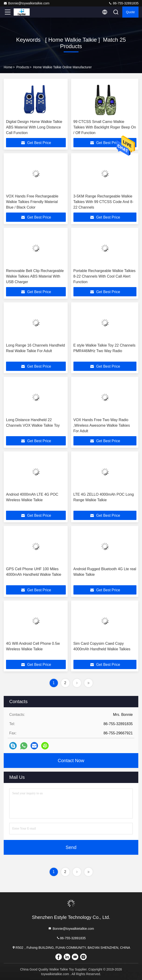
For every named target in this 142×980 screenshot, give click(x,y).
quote (130, 12)
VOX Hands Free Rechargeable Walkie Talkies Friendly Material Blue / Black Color (32, 202)
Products (23, 67)
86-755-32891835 (123, 3)
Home (8, 67)
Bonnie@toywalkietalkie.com (26, 3)
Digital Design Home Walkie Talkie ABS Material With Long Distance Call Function (34, 127)
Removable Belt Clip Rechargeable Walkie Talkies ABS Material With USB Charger (35, 276)
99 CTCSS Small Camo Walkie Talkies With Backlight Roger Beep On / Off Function (105, 127)
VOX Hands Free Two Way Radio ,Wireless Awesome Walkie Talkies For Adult (102, 425)
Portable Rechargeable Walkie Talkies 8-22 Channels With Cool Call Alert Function (105, 276)
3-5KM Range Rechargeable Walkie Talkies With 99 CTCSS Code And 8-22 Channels (104, 202)
